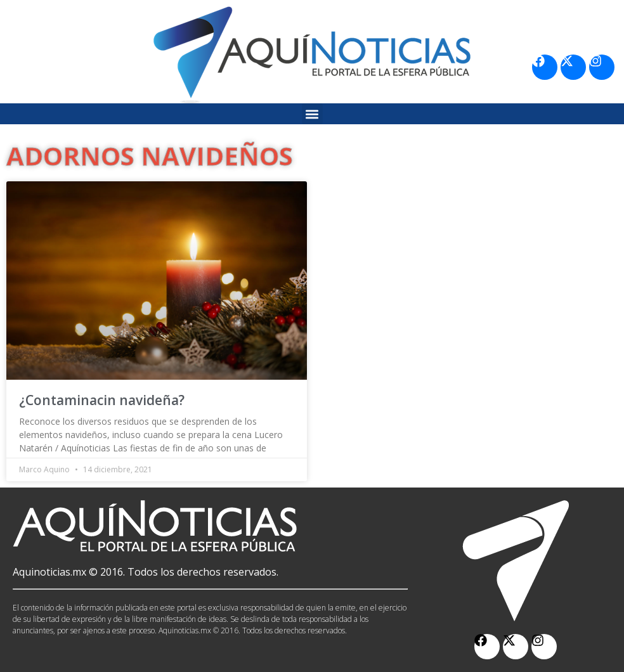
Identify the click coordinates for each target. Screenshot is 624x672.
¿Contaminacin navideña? (102, 400)
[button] (312, 114)
